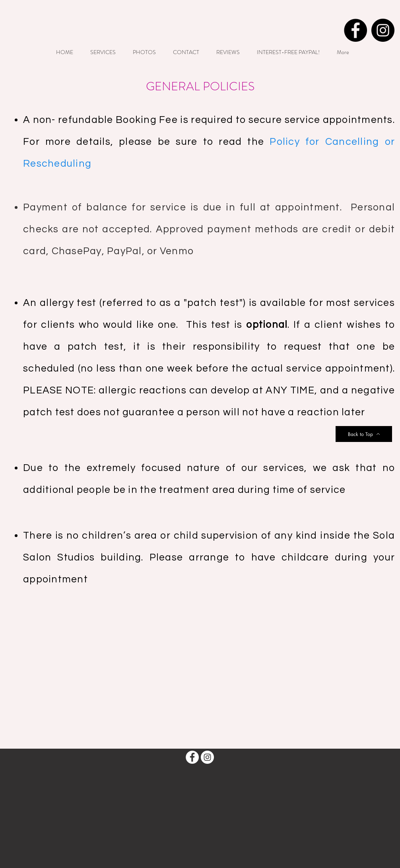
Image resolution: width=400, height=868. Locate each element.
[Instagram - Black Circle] (383, 30)
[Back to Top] (364, 434)
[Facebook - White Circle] (192, 757)
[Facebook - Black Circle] (355, 30)
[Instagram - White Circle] (207, 757)
